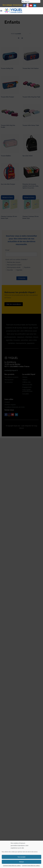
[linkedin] (35, 6)
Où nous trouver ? (18, 5)
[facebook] (24, 6)
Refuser (21, 862)
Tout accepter (21, 857)
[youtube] (31, 6)
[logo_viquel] (13, 9)
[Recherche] (23, 1)
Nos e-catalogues (7, 5)
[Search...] (31, 1)
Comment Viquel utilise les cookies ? (12, 866)
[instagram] (28, 6)
